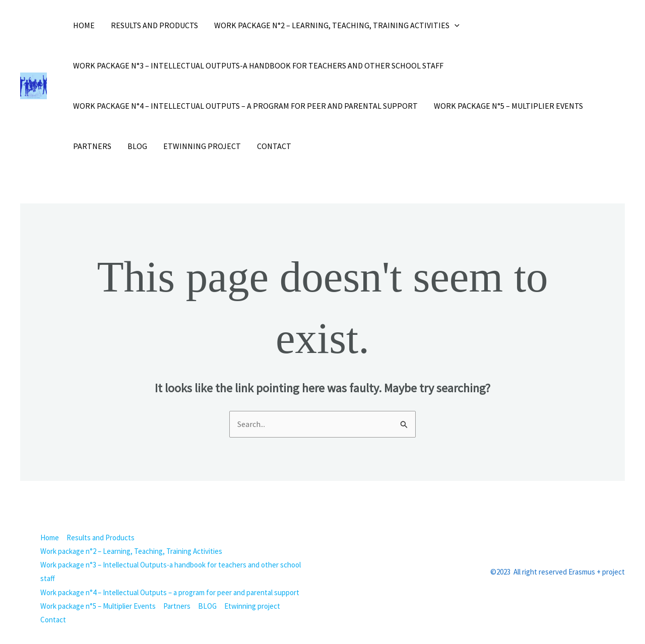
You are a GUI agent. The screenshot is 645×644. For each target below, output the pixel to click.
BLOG (137, 146)
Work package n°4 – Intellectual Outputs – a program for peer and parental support (245, 106)
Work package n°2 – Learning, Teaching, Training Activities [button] (337, 25)
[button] (455, 25)
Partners (92, 146)
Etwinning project (202, 146)
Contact (274, 146)
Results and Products (154, 25)
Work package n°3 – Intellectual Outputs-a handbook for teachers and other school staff (258, 65)
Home (84, 25)
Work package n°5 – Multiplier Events (508, 106)
